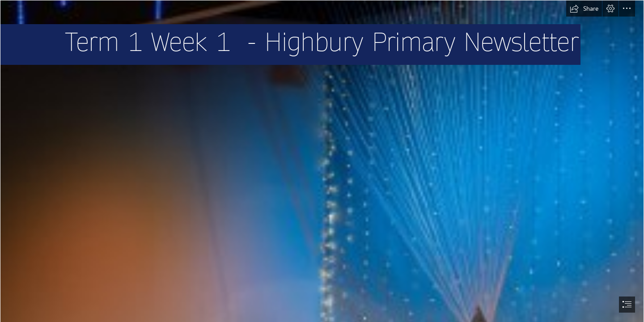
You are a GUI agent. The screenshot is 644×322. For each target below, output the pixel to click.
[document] (322, 161)
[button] (584, 8)
